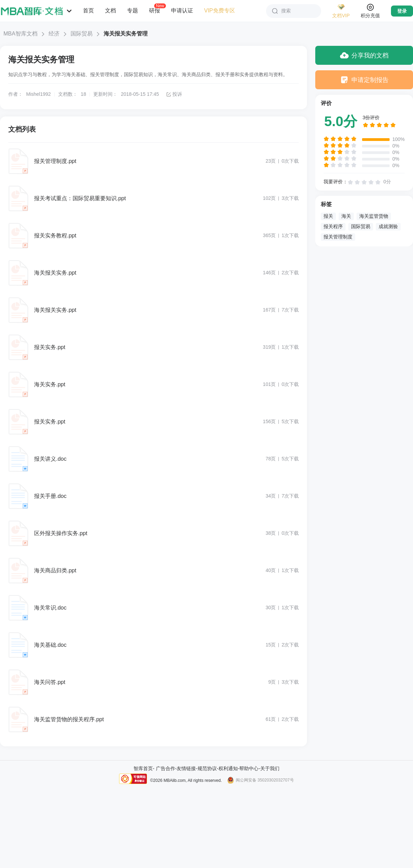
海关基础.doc (50, 645)
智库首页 (143, 768)
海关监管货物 (374, 216)
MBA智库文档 (20, 34)
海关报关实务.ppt (55, 273)
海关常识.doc (50, 608)
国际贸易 (82, 34)
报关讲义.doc (50, 459)
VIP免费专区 (220, 11)
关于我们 (270, 768)
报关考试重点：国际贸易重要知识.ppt (80, 198)
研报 (155, 10)
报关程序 (333, 226)
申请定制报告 (364, 80)
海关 (346, 216)
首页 (88, 11)
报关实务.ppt (50, 347)
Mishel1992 (39, 94)
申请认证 (182, 11)
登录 (402, 11)
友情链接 (186, 768)
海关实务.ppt (50, 384)
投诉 (174, 94)
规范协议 (207, 768)
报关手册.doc (50, 496)
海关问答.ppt (50, 682)
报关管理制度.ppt (55, 161)
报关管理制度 (338, 237)
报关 (328, 216)
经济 (54, 34)
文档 (110, 11)
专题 (133, 11)
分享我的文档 (364, 55)
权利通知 (228, 768)
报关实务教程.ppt (55, 236)
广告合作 (166, 768)
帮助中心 (249, 768)
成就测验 (388, 226)
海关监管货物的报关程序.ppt (69, 719)
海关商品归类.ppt (55, 570)
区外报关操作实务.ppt (61, 533)
